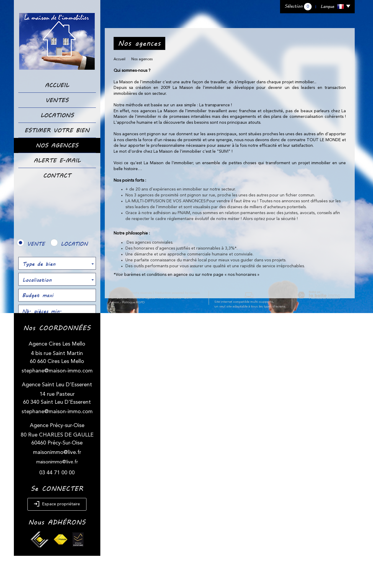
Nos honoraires (165, 540)
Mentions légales (138, 540)
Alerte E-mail (57, 160)
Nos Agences (57, 145)
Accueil (57, 85)
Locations (57, 115)
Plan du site (114, 540)
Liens (184, 540)
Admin (196, 540)
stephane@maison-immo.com (57, 403)
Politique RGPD (116, 544)
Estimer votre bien (57, 130)
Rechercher (57, 328)
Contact (57, 175)
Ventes (57, 100)
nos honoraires (242, 275)
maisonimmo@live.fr (57, 485)
